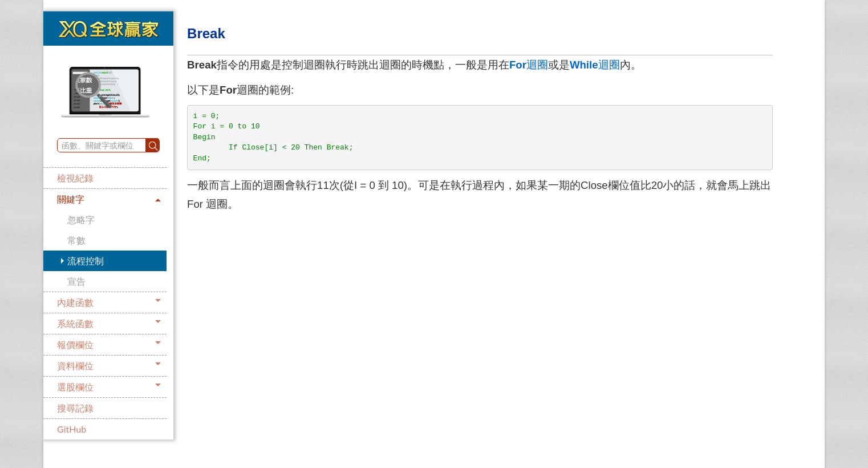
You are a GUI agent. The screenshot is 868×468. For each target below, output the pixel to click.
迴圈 (529, 65)
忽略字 (81, 219)
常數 (76, 240)
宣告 (76, 281)
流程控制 (86, 261)
